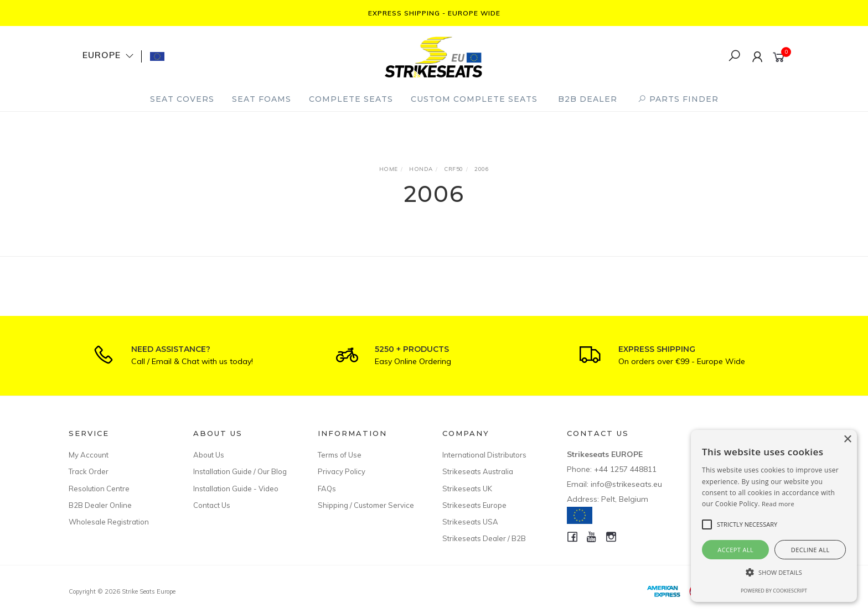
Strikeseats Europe (474, 505)
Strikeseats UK (467, 489)
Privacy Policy (342, 471)
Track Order (89, 471)
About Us (209, 455)
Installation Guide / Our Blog (240, 471)
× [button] (847, 440)
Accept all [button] (735, 550)
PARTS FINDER (678, 99)
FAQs (327, 489)
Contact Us (212, 505)
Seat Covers (182, 99)
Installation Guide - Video (236, 489)
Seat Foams (262, 99)
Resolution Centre (99, 489)
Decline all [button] (810, 550)
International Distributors (484, 455)
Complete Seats (351, 99)
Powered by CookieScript (774, 591)
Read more (778, 504)
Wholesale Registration (109, 522)
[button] (774, 572)
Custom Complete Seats (474, 99)
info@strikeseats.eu (626, 484)
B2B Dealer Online (100, 505)
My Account (89, 455)
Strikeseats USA (470, 522)
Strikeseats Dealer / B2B (484, 538)
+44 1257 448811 (625, 469)
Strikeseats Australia (478, 471)
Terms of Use (340, 455)
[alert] (774, 516)
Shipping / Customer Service (366, 505)
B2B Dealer (588, 99)
